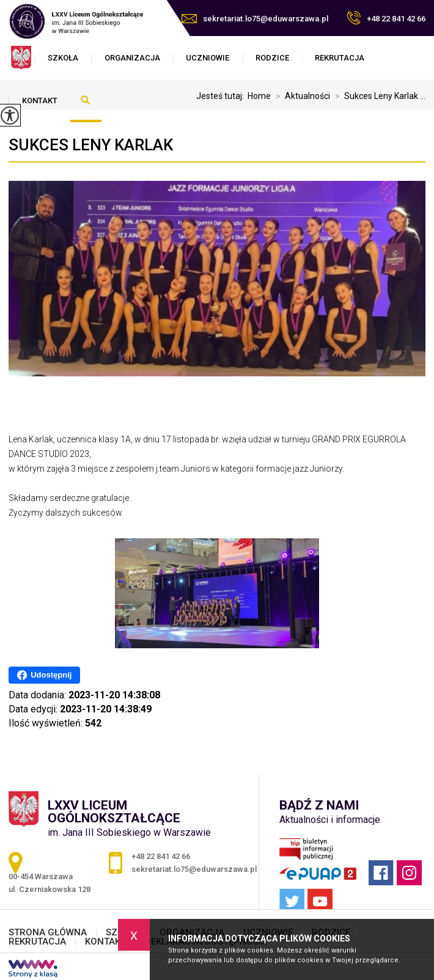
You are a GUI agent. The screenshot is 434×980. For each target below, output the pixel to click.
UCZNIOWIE (208, 58)
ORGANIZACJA (132, 58)
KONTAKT (40, 101)
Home (259, 96)
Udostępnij (44, 675)
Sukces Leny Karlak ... (378, 96)
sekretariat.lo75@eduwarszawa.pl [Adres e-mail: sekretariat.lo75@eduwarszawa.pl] (194, 869)
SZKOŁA (63, 58)
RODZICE (272, 58)
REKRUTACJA (340, 58)
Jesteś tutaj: (222, 96)
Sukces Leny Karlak (91, 145)
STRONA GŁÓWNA (48, 933)
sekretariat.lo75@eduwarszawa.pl (255, 19)
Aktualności (300, 96)
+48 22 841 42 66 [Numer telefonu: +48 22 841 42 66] (161, 856)
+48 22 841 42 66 (386, 18)
